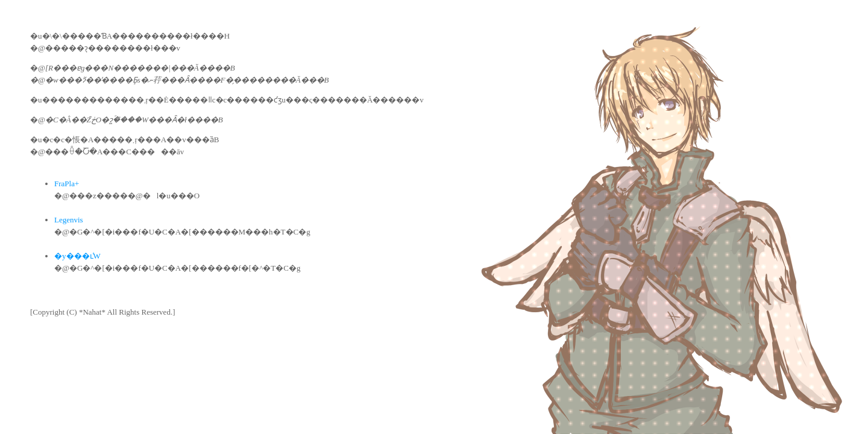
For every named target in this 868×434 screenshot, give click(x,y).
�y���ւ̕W (77, 256)
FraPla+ (67, 184)
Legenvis (69, 220)
